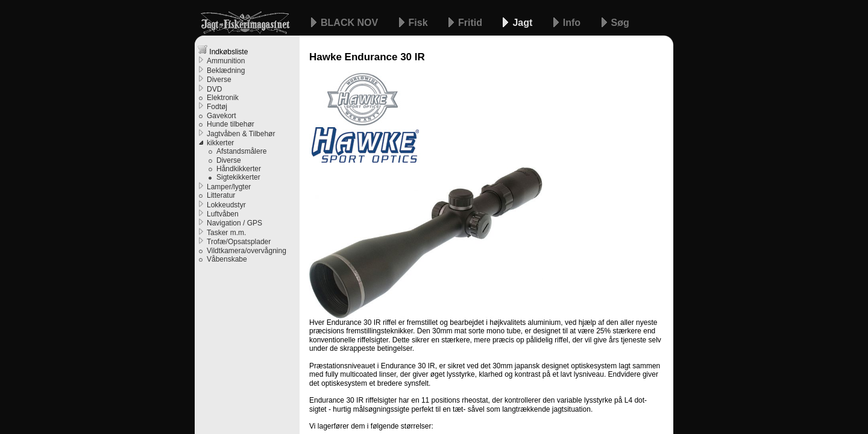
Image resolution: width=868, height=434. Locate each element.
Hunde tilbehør (231, 124)
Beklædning (226, 71)
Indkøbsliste (223, 50)
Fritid (471, 23)
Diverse (219, 80)
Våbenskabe (227, 259)
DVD (214, 89)
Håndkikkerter (239, 169)
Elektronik (223, 98)
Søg (620, 23)
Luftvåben (223, 214)
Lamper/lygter (229, 187)
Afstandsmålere (241, 151)
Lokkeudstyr (226, 205)
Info (573, 23)
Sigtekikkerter (238, 177)
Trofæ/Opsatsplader (239, 242)
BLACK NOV (351, 23)
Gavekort (222, 116)
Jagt (524, 23)
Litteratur (221, 195)
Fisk (420, 23)
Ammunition (226, 61)
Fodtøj (217, 107)
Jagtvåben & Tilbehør (241, 134)
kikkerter (220, 143)
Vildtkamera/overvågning (247, 251)
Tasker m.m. (226, 233)
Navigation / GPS (234, 223)
